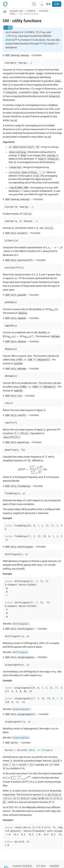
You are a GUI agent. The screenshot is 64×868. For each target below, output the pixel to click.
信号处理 (44, 11)
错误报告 (55, 866)
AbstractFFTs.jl (13, 40)
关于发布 (41, 866)
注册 (57, 4)
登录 (48, 4)
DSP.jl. (13, 14)
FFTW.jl (43, 44)
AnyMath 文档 (16, 11)
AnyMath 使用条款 (22, 866)
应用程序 (31, 11)
